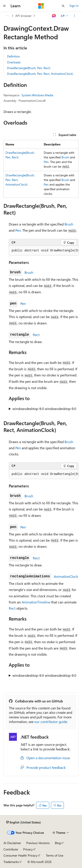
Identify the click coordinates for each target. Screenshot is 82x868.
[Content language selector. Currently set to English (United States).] (24, 822)
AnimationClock (66, 576)
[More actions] (75, 16)
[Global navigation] (4, 6)
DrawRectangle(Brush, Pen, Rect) (29, 68)
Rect (36, 335)
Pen (46, 162)
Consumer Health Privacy (20, 855)
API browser (23, 16)
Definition (13, 56)
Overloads (14, 62)
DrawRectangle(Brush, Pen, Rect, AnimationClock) (40, 74)
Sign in (74, 6)
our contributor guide (51, 722)
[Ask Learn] (54, 16)
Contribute (11, 849)
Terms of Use (55, 855)
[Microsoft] (41, 6)
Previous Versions (38, 843)
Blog (58, 843)
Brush (65, 157)
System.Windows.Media (37, 95)
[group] (44, 251)
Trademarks (11, 862)
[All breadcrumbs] (7, 16)
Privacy (28, 849)
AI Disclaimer (12, 843)
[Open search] (63, 6)
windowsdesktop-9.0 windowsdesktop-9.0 (44, 409)
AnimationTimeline (36, 602)
